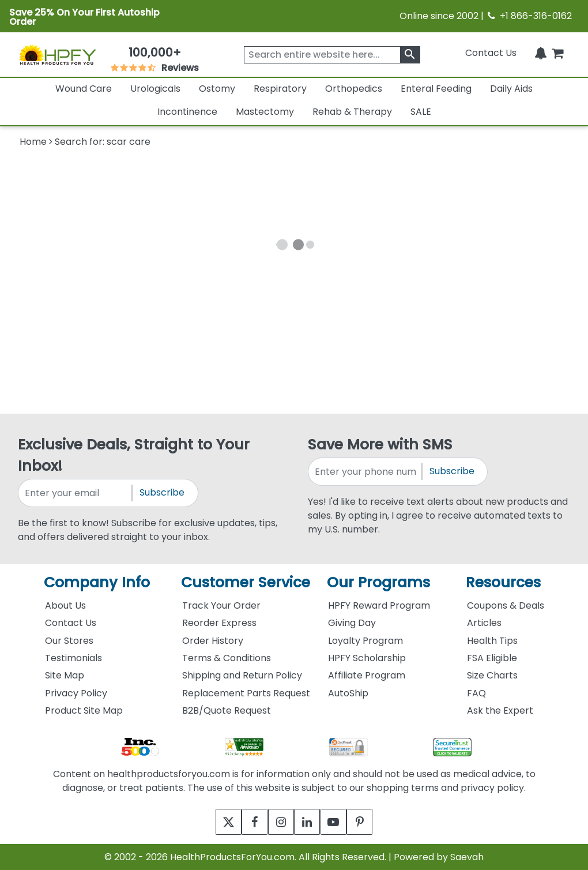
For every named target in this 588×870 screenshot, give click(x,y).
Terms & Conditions (227, 658)
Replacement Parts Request (246, 693)
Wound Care (84, 89)
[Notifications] (541, 53)
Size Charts (492, 675)
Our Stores (69, 641)
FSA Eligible (492, 658)
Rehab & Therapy (352, 112)
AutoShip (348, 693)
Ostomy (217, 89)
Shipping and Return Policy (242, 675)
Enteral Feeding (436, 89)
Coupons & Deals (506, 605)
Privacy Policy (76, 693)
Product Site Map (84, 710)
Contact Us (491, 53)
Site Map (65, 675)
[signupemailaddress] (76, 493)
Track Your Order (221, 605)
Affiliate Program (367, 675)
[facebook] (246, 822)
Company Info (97, 582)
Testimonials (73, 658)
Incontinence (187, 112)
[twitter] (215, 822)
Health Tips (492, 641)
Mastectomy (265, 112)
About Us (65, 605)
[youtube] (342, 822)
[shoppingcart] (557, 53)
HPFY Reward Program (379, 605)
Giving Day (352, 623)
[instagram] (278, 822)
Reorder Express (219, 623)
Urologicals (155, 89)
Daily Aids (511, 89)
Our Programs (378, 582)
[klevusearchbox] (410, 55)
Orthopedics (354, 89)
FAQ (476, 693)
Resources (503, 582)
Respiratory (280, 89)
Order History (213, 641)
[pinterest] (373, 822)
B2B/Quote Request (227, 710)
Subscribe (162, 492)
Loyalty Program (365, 641)
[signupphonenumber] (366, 472)
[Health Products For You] (57, 55)
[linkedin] (310, 822)
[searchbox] (332, 55)
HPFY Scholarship (367, 658)
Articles (484, 623)
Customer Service (246, 582)
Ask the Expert (500, 710)
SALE (421, 112)
